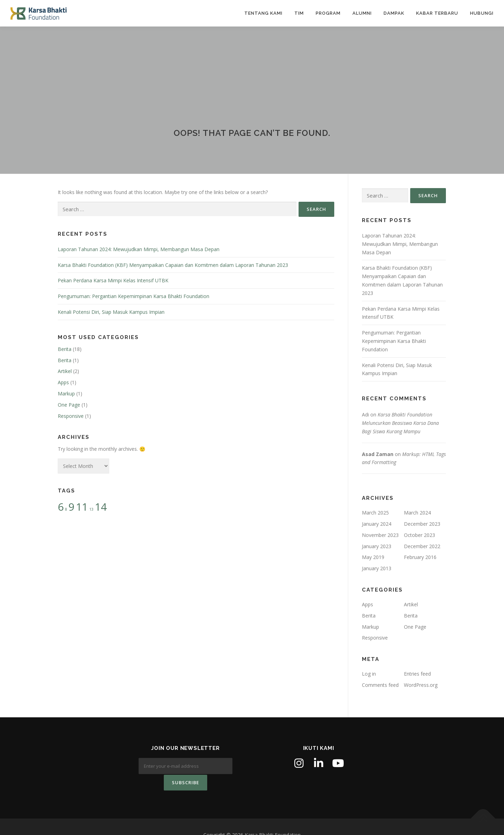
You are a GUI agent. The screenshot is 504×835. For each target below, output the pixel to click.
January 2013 (377, 568)
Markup (66, 394)
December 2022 (422, 546)
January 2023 (377, 546)
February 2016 (420, 557)
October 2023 (419, 535)
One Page (69, 405)
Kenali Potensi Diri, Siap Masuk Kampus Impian (111, 312)
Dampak (394, 13)
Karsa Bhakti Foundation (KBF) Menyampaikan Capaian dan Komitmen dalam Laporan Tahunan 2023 (173, 265)
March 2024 (417, 513)
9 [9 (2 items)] (72, 507)
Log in (369, 674)
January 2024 (377, 524)
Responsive (71, 416)
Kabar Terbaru (437, 13)
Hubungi (482, 13)
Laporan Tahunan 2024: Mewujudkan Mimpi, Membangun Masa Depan (139, 249)
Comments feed (380, 685)
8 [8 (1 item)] (66, 509)
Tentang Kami (263, 13)
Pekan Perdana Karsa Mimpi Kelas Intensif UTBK (113, 280)
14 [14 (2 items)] (101, 507)
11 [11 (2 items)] (82, 507)
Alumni (362, 13)
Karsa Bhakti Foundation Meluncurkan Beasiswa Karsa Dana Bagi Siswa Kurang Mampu (400, 423)
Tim (299, 13)
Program (328, 13)
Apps (63, 382)
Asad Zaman (378, 454)
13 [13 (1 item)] (91, 509)
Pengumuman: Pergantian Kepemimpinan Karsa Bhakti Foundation (134, 296)
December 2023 (422, 524)
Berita (65, 349)
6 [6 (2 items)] (61, 507)
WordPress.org (421, 685)
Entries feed (417, 674)
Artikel (65, 371)
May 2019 (373, 557)
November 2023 (380, 535)
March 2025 (375, 513)
